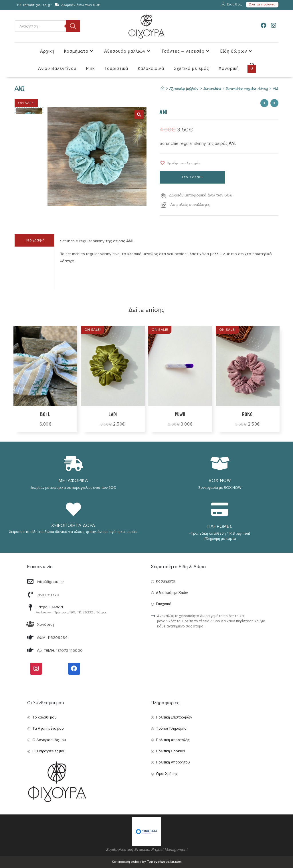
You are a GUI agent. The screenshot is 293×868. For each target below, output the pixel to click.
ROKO (248, 415)
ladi (113, 415)
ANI (276, 89)
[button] (181, 163)
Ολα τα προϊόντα (262, 4)
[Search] (73, 26)
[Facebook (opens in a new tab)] (264, 26)
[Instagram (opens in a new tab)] (274, 26)
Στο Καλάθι (192, 177)
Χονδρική (45, 624)
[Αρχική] (162, 89)
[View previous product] (264, 103)
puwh (180, 415)
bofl (45, 415)
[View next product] (274, 103)
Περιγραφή (35, 240)
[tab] (34, 240)
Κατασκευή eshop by (147, 862)
